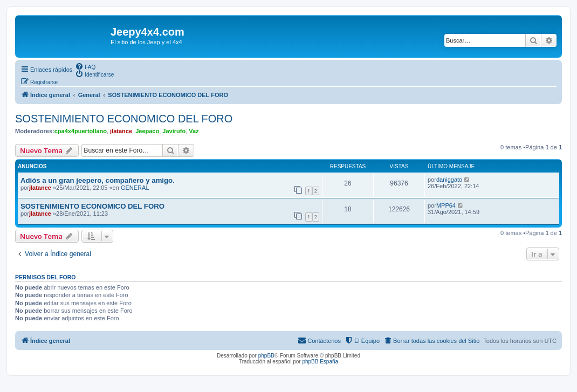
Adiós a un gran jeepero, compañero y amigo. (98, 180)
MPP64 (446, 205)
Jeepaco (147, 131)
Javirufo (174, 131)
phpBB (266, 356)
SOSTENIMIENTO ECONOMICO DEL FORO (124, 119)
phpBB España (320, 362)
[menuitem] (85, 66)
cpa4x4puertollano (81, 131)
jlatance (121, 131)
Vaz (194, 131)
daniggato (449, 180)
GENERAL (135, 188)
